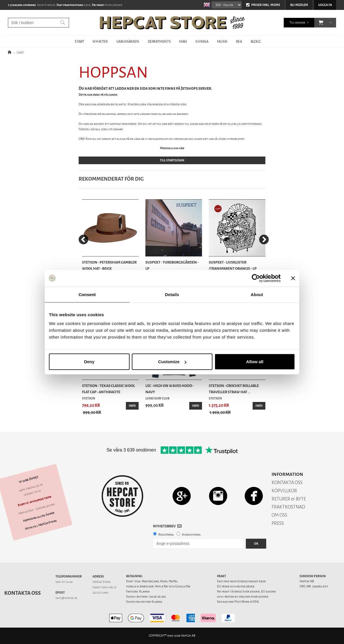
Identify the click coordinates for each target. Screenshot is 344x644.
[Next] (264, 239)
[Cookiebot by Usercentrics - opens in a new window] (256, 278)
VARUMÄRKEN (128, 41)
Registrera (166, 535)
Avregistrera (191, 535)
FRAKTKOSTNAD (288, 507)
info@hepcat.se (66, 598)
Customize (172, 362)
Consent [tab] (87, 294)
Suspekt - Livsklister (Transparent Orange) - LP (233, 265)
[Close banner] (293, 278)
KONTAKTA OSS (287, 483)
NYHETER (100, 41)
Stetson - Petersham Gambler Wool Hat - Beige (109, 265)
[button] (321, 23)
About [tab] (257, 294)
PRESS (278, 523)
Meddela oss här (172, 148)
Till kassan (297, 23)
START (79, 41)
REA (239, 41)
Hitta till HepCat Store (41, 525)
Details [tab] (172, 294)
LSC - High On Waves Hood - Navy (170, 389)
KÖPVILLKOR (284, 491)
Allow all (255, 362)
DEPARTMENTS (159, 41)
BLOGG (256, 41)
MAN (183, 41)
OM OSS (279, 515)
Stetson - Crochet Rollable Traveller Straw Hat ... (234, 389)
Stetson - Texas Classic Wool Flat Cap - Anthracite (108, 389)
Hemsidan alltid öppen (39, 517)
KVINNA (202, 41)
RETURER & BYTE (289, 499)
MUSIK (222, 41)
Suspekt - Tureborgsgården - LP (172, 265)
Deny (89, 362)
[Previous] (83, 239)
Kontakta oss (22, 593)
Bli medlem (299, 5)
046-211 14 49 (64, 582)
